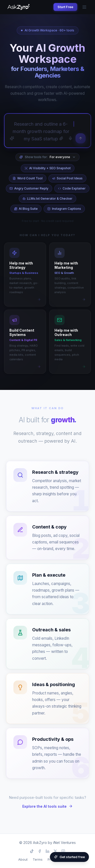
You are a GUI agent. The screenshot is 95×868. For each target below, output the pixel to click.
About (23, 859)
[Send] (81, 138)
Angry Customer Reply (29, 188)
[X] (55, 851)
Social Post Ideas (67, 178)
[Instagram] (63, 851)
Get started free (69, 857)
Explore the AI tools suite (48, 806)
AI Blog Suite (26, 209)
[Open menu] (84, 7)
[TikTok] (32, 851)
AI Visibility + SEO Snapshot (48, 168)
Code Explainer (72, 188)
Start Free (65, 7)
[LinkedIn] (48, 851)
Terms (38, 859)
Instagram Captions (64, 209)
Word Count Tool (28, 178)
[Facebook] (40, 851)
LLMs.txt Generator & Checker (48, 199)
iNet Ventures (64, 843)
